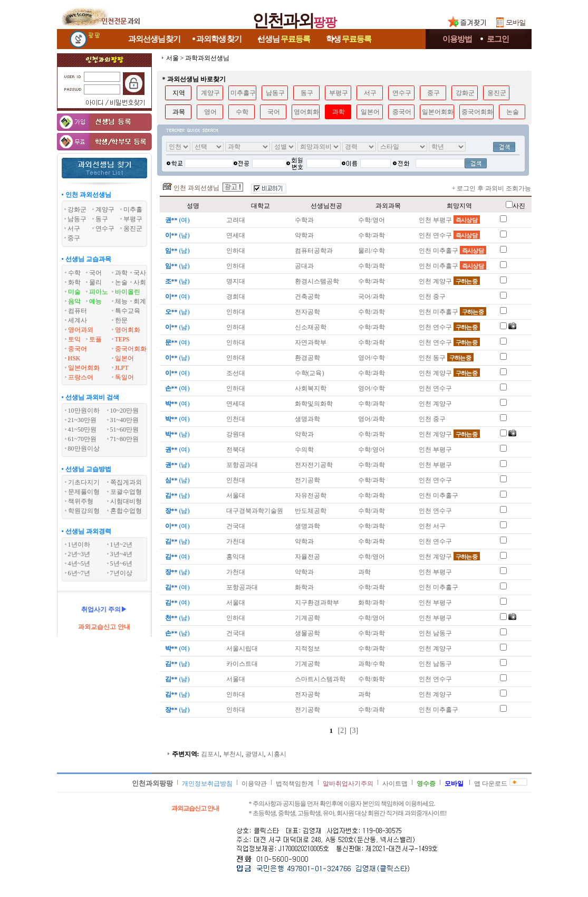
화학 (74, 282)
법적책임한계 (295, 784)
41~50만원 (83, 430)
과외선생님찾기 (155, 39)
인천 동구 (446, 358)
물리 (95, 282)
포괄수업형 (126, 492)
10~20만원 (125, 411)
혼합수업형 (126, 511)
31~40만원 (125, 420)
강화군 (465, 93)
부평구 (339, 93)
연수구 (402, 93)
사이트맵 (395, 784)
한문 (121, 320)
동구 (307, 93)
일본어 (124, 358)
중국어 (78, 349)
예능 (95, 301)
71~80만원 (125, 439)
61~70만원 (83, 439)
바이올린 (128, 292)
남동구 (275, 93)
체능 (121, 301)
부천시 (233, 754)
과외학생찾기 (219, 39)
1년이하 (79, 545)
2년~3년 (79, 554)
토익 (74, 339)
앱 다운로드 (491, 784)
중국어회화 (131, 349)
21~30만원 (83, 420)
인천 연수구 (449, 235)
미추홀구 (243, 93)
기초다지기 (84, 482)
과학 (121, 273)
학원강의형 (84, 511)
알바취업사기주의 (348, 784)
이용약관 (254, 784)
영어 (210, 112)
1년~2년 (122, 545)
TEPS (122, 339)
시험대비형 (126, 501)
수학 (74, 273)
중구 (433, 93)
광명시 (255, 754)
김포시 (210, 754)
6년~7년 (79, 573)
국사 (140, 273)
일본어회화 (84, 368)
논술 (121, 282)
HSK (74, 358)
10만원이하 (84, 411)
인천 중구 (432, 297)
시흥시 (277, 754)
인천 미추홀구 (452, 251)
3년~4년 (122, 554)
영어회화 (128, 330)
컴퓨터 (78, 311)
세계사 (78, 320)
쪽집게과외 (126, 482)
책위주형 (81, 501)
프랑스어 (81, 377)
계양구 (210, 93)
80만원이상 (84, 448)
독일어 (124, 377)
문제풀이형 (84, 492)
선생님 (284, 39)
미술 (74, 292)
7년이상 (121, 573)
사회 (140, 282)
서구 (370, 93)
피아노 (99, 292)
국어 (95, 273)
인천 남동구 (435, 633)
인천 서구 (432, 526)
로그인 (498, 39)
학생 (349, 39)
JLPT (122, 368)
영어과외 (81, 330)
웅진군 (497, 93)
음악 (74, 301)
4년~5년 (79, 564)
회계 (140, 301)
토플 (95, 339)
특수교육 (128, 311)
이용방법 (457, 39)
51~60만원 (125, 430)
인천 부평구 (449, 220)
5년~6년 (122, 564)
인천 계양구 (449, 281)
